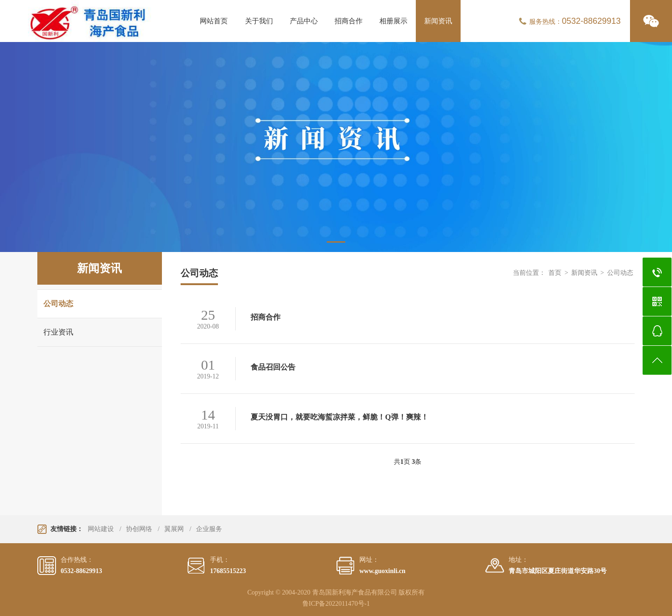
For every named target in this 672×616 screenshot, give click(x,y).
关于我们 (259, 21)
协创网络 (139, 529)
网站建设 (101, 529)
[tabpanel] (336, 147)
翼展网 (174, 529)
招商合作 (349, 21)
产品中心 (304, 21)
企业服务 (209, 529)
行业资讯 (58, 332)
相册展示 (393, 21)
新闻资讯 (438, 21)
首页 (555, 273)
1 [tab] (336, 242)
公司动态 (58, 304)
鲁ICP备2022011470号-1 (336, 604)
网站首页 (214, 21)
